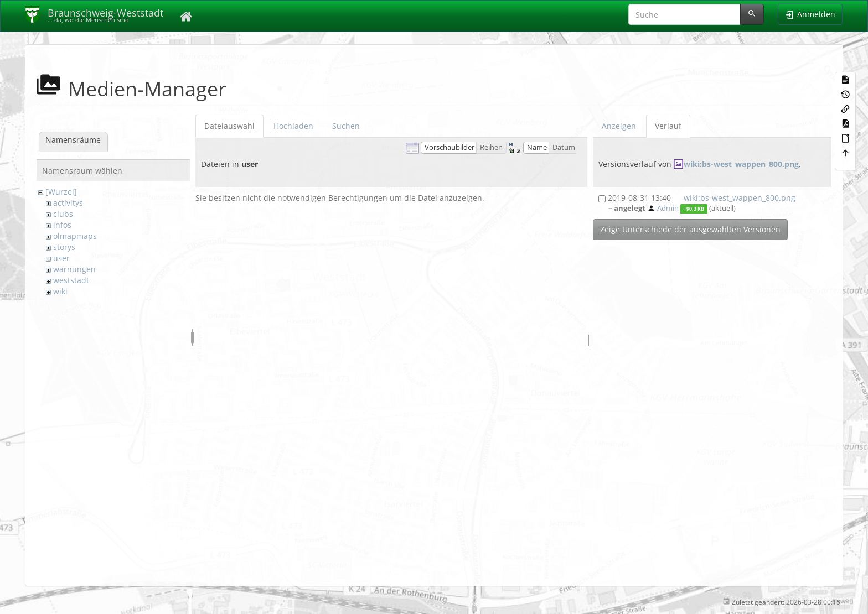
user (61, 258)
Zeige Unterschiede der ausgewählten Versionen (690, 229)
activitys (68, 203)
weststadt (71, 280)
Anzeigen (619, 126)
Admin (668, 208)
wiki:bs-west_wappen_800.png (741, 164)
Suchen (346, 126)
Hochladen (293, 126)
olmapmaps (75, 236)
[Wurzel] (61, 192)
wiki (60, 291)
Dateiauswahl (229, 126)
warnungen (74, 269)
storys (64, 247)
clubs (63, 214)
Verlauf (668, 126)
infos (62, 225)
